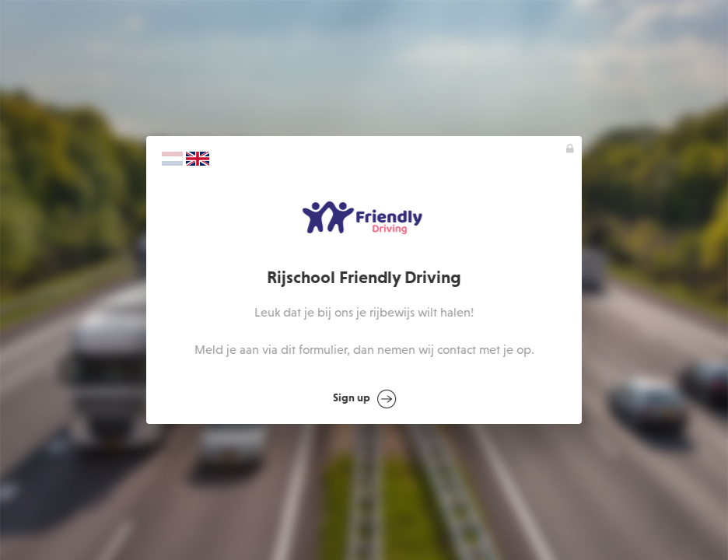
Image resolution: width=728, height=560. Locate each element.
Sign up (364, 399)
